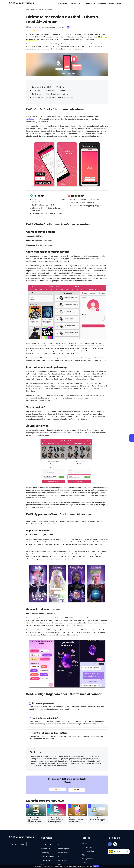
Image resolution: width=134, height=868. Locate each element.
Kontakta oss (87, 847)
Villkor (84, 855)
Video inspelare (64, 845)
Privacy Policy (88, 866)
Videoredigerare (64, 848)
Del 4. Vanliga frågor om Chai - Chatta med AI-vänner (53, 97)
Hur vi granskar (87, 858)
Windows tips (63, 852)
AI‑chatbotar (31, 119)
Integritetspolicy (88, 851)
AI (68, 27)
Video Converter (46, 845)
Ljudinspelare (45, 860)
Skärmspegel (63, 860)
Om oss (85, 843)
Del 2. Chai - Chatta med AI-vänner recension (50, 90)
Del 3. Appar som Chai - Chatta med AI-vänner (50, 94)
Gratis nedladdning (18, 844)
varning (85, 862)
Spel (59, 864)
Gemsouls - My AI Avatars (36, 618)
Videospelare (45, 848)
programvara (89, 3)
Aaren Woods (35, 27)
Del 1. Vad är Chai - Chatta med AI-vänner (48, 87)
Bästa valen (63, 3)
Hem (28, 10)
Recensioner (76, 3)
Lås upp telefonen (47, 856)
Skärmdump (45, 852)
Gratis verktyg (115, 3)
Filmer (42, 864)
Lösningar (102, 3)
